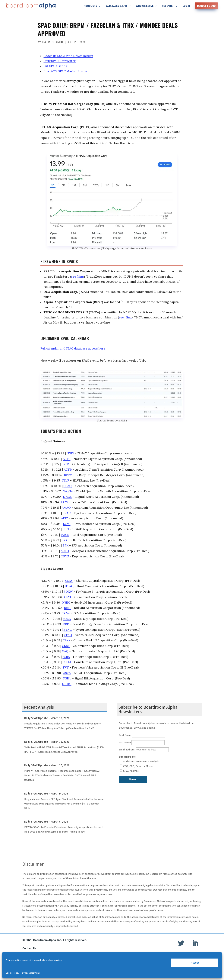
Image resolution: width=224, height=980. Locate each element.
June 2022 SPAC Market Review (66, 71)
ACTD (68, 469)
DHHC (67, 684)
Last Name (125, 743)
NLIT (67, 459)
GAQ (65, 651)
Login (186, 6)
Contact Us (29, 949)
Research (168, 6)
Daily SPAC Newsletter (60, 61)
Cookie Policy (12, 973)
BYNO (68, 630)
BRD (66, 624)
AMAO (66, 508)
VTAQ (68, 635)
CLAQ (68, 486)
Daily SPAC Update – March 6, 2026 (46, 822)
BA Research (53, 42)
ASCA (67, 673)
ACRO (65, 551)
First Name (125, 735)
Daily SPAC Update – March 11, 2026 (47, 742)
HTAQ (69, 586)
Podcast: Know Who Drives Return (68, 56)
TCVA (66, 613)
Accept (195, 963)
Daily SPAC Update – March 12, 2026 (47, 718)
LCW (65, 502)
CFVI (68, 597)
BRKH (66, 540)
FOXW (68, 592)
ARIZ (65, 518)
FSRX (66, 657)
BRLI (67, 608)
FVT (66, 667)
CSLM (67, 662)
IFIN (66, 529)
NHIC (66, 602)
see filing (77, 276)
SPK (66, 545)
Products (90, 6)
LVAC (67, 524)
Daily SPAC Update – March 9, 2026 (46, 794)
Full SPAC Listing (55, 66)
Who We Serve (145, 6)
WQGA (68, 491)
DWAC (68, 497)
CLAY (69, 581)
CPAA (66, 640)
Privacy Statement (30, 973)
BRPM (68, 475)
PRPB (65, 464)
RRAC (67, 513)
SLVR (66, 480)
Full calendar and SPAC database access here (73, 348)
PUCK (65, 535)
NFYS (65, 556)
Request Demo (206, 6)
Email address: (144, 750)
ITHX (70, 453)
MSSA (67, 619)
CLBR (66, 646)
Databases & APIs (117, 6)
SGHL (67, 678)
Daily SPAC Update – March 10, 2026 (47, 765)
